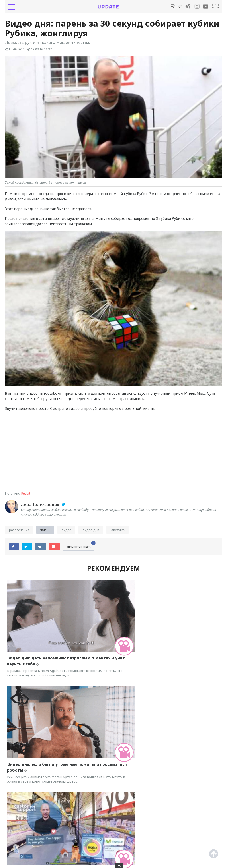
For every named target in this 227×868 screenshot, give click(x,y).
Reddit (26, 495)
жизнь (45, 532)
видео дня (91, 532)
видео (66, 532)
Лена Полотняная (41, 506)
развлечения (19, 532)
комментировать (80, 548)
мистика (117, 532)
